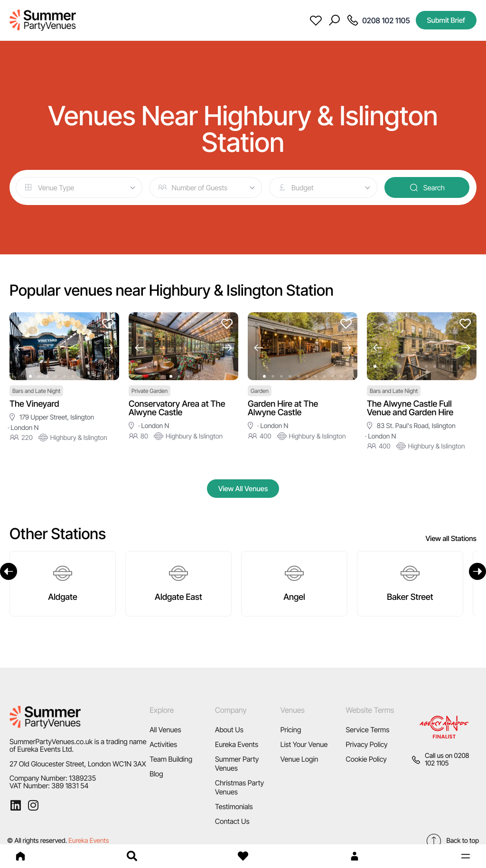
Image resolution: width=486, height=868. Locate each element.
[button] (466, 856)
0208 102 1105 (447, 760)
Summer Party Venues (237, 764)
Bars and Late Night (36, 391)
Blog (156, 774)
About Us (229, 730)
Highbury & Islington (73, 438)
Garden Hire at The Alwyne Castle (283, 408)
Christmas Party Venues (239, 787)
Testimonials (234, 807)
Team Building (171, 759)
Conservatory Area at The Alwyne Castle (177, 408)
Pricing (291, 730)
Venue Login (299, 759)
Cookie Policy (366, 759)
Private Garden (150, 391)
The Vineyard (34, 404)
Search (427, 187)
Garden (260, 391)
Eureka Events (237, 744)
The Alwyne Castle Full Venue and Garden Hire (410, 408)
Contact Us (232, 821)
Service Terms (367, 730)
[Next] (477, 571)
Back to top (452, 841)
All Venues (165, 730)
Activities (163, 744)
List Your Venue (304, 744)
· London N (23, 428)
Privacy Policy (366, 744)
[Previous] (9, 571)
